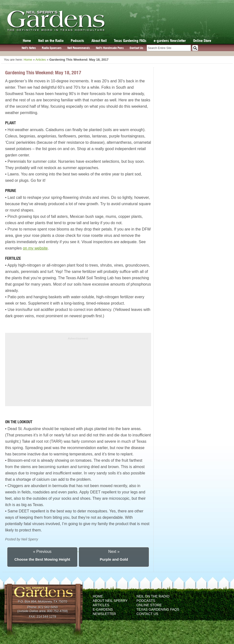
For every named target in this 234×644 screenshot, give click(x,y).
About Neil (99, 41)
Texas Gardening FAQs (130, 41)
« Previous (42, 552)
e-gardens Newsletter (170, 41)
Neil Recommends (79, 48)
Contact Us (136, 48)
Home (27, 41)
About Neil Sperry (110, 601)
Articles (41, 60)
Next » (114, 552)
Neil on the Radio (51, 41)
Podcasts (77, 41)
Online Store (202, 41)
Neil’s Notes (29, 48)
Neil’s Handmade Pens (110, 48)
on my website (35, 248)
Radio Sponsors (52, 48)
